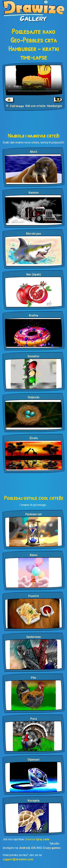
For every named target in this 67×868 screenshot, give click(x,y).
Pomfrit (33, 596)
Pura (34, 719)
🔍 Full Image (15, 106)
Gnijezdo (34, 397)
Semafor (33, 356)
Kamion (34, 193)
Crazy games (52, 848)
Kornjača (34, 801)
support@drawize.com (18, 859)
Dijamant (34, 760)
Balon (34, 555)
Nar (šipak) (34, 274)
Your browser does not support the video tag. (33, 80)
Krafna (33, 315)
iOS (33, 848)
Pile (33, 678)
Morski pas (34, 234)
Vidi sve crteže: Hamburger (44, 106)
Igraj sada (43, 839)
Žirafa (34, 438)
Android (25, 848)
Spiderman (33, 637)
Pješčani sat (33, 514)
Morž (33, 152)
